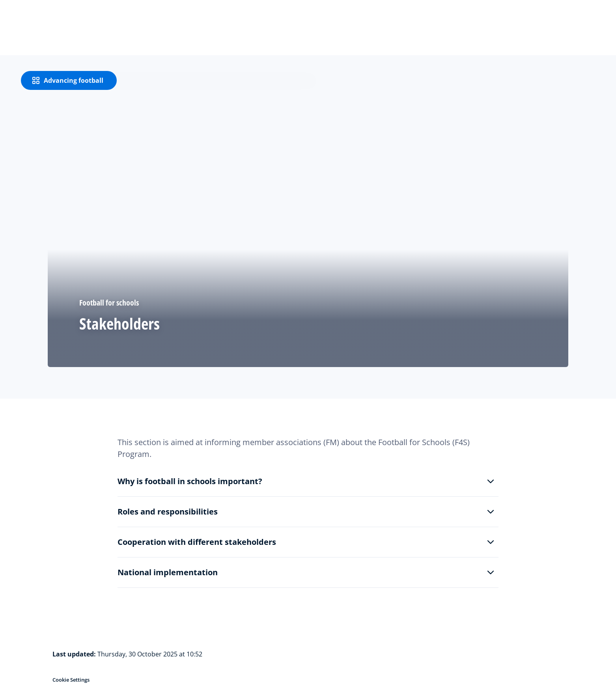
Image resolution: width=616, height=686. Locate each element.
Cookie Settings (71, 680)
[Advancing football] (69, 80)
